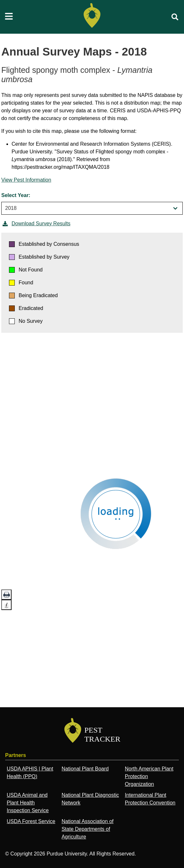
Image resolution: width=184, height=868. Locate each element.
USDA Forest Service (31, 821)
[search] (175, 17)
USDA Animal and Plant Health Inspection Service (28, 803)
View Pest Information (26, 180)
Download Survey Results (36, 224)
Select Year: (16, 195)
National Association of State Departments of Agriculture (88, 829)
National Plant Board (85, 769)
